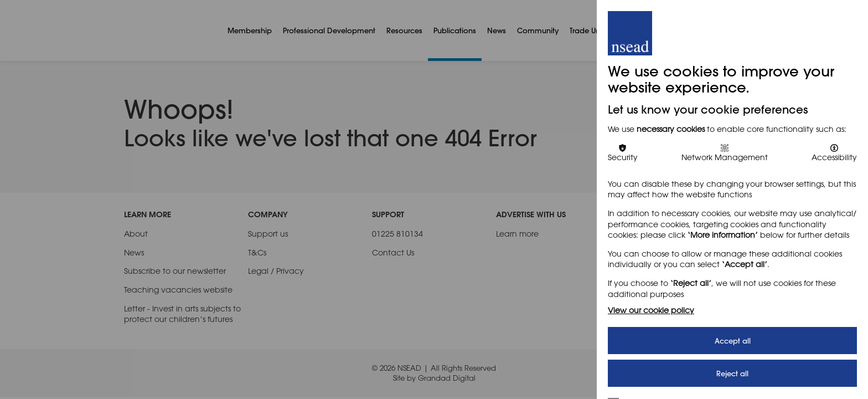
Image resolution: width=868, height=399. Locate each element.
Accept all (733, 341)
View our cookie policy (651, 310)
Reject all (732, 373)
